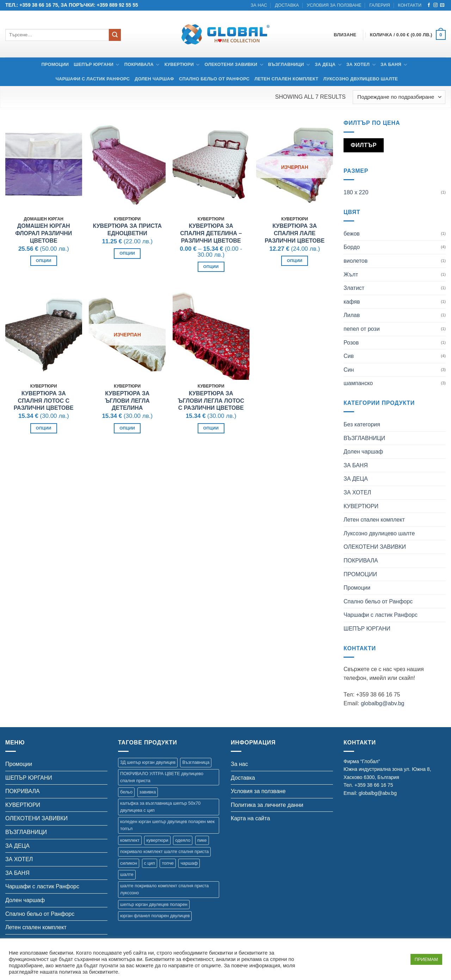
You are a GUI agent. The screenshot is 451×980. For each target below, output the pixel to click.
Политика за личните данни (267, 805)
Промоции (55, 64)
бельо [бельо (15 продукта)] (126, 792)
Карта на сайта (250, 818)
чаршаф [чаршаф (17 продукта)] (189, 863)
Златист (354, 288)
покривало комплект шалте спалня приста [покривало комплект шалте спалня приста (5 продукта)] (164, 851)
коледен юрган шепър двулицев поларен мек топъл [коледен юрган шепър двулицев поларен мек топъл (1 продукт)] (167, 825)
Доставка (287, 5)
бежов (352, 234)
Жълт (351, 275)
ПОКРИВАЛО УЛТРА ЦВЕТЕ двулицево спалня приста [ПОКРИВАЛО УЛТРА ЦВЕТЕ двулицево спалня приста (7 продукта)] (162, 777)
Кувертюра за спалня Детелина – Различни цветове (211, 233)
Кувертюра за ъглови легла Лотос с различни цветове (211, 401)
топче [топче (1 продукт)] (168, 863)
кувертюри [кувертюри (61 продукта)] (157, 840)
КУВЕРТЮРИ (182, 65)
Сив (349, 356)
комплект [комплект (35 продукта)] (130, 840)
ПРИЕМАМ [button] (426, 959)
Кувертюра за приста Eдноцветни (127, 230)
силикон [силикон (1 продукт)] (129, 863)
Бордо (352, 247)
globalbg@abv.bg (383, 703)
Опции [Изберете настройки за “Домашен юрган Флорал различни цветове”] (44, 261)
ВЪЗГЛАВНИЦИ (289, 65)
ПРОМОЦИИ (360, 574)
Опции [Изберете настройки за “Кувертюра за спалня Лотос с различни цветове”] (44, 428)
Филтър (364, 145)
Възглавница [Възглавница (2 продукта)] (196, 762)
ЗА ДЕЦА (328, 65)
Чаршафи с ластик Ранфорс (93, 79)
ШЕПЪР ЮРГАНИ (96, 65)
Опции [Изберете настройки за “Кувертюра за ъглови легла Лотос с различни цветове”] (211, 428)
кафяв (352, 302)
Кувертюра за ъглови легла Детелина (127, 401)
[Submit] (115, 35)
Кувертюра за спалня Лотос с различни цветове (44, 401)
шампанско (358, 383)
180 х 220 (356, 192)
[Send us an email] (442, 5)
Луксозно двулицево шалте (360, 79)
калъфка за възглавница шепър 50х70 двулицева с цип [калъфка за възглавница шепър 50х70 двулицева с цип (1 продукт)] (160, 807)
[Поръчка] (399, 97)
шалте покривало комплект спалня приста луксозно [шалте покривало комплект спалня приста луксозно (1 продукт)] (164, 889)
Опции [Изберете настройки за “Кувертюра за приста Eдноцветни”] (127, 253)
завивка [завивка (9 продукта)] (148, 792)
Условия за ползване (334, 5)
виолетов (356, 261)
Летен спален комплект (286, 79)
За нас (259, 5)
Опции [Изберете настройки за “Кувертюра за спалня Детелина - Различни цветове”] (211, 267)
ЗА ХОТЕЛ (361, 65)
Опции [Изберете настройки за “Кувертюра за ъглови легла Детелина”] (127, 428)
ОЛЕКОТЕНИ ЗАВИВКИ (234, 65)
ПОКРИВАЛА (142, 65)
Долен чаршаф (154, 79)
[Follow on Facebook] (429, 5)
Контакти (410, 5)
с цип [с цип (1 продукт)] (150, 863)
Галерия (380, 5)
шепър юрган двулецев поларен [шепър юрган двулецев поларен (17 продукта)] (154, 904)
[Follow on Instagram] (435, 5)
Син (349, 370)
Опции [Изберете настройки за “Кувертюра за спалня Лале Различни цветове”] (295, 261)
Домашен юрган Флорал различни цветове (44, 233)
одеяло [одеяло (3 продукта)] (183, 840)
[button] (408, 35)
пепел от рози (362, 329)
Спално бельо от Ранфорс (214, 79)
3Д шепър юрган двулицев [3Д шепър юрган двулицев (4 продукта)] (148, 762)
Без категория (362, 424)
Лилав (352, 315)
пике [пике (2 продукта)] (202, 840)
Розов (351, 343)
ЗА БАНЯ (394, 65)
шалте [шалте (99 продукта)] (127, 874)
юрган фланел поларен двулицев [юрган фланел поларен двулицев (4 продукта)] (155, 916)
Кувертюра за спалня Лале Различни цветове (295, 233)
